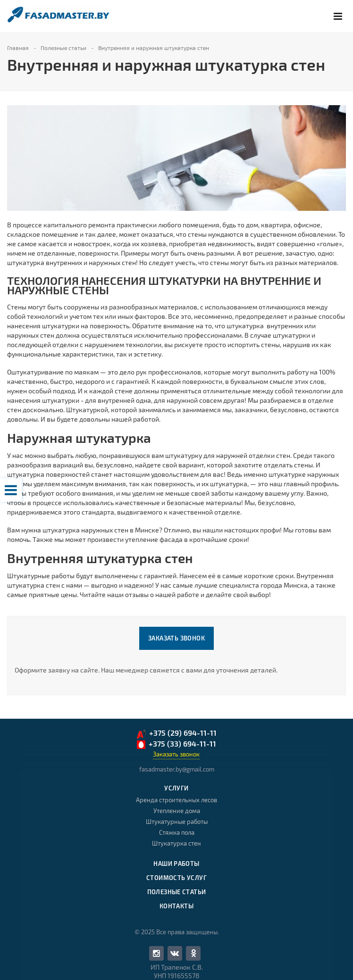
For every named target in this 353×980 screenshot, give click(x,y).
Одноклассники (193, 953)
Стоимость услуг (176, 878)
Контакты (176, 906)
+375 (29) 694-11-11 (176, 734)
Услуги (176, 788)
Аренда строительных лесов (176, 800)
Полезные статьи (177, 892)
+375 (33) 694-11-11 (176, 744)
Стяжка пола (177, 832)
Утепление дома (177, 811)
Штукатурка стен (176, 843)
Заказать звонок (176, 638)
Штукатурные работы (177, 822)
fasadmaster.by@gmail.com (177, 769)
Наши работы (176, 864)
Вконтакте (175, 953)
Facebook (156, 953)
